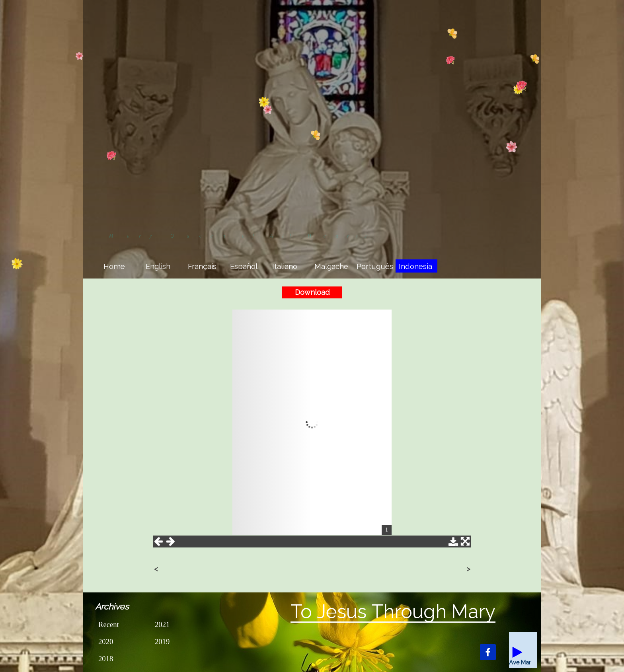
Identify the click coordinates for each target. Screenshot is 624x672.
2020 (106, 642)
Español (244, 266)
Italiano (285, 266)
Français (202, 266)
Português (375, 266)
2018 (106, 659)
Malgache (331, 266)
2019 (162, 642)
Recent (109, 624)
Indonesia (415, 266)
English (158, 266)
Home (114, 266)
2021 (162, 624)
